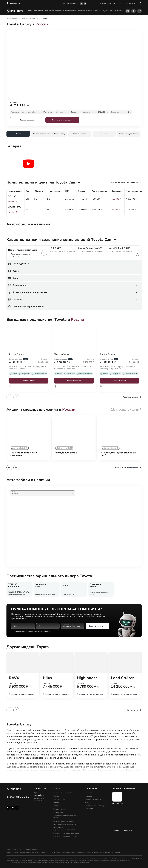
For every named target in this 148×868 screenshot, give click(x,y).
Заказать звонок (97, 626)
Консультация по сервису (64, 821)
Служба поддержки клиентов (66, 836)
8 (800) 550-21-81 (108, 3)
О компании (90, 793)
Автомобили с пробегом (54, 11)
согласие (22, 632)
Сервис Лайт (59, 812)
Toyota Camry (16, 354)
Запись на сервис (61, 809)
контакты (118, 11)
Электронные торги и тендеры (66, 833)
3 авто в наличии (27, 120)
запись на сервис (93, 11)
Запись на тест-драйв (63, 793)
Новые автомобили (35, 11)
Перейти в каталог (132, 397)
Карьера (89, 796)
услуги (110, 11)
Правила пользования (81, 862)
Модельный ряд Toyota (31, 18)
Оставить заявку (29, 381)
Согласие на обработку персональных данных (74, 852)
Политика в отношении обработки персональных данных (30, 852)
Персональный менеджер (65, 824)
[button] (138, 64)
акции (104, 11)
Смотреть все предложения (128, 468)
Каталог (17, 18)
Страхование (59, 799)
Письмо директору (93, 799)
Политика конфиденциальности (61, 862)
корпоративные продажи (75, 11)
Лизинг (56, 803)
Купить (13, 201)
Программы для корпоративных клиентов (64, 829)
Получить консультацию (62, 120)
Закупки (89, 803)
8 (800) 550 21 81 (18, 797)
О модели (15, 694)
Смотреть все (134, 710)
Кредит (56, 796)
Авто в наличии (30, 694)
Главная (10, 18)
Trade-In (57, 806)
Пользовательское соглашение (108, 852)
